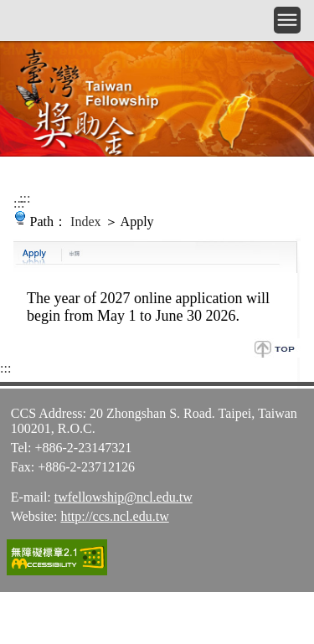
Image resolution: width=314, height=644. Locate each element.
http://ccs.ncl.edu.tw (114, 516)
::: (25, 198)
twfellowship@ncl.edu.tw (124, 497)
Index (85, 222)
